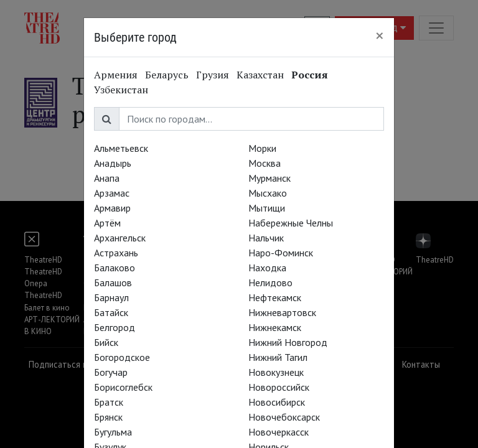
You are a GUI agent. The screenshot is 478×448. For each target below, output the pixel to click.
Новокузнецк (276, 372)
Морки (262, 148)
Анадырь (113, 163)
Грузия (213, 75)
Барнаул (111, 297)
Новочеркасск (279, 432)
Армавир (112, 208)
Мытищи (267, 208)
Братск (109, 402)
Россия (310, 75)
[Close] (380, 35)
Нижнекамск (275, 327)
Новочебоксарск (284, 417)
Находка (267, 268)
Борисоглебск (123, 387)
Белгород (115, 327)
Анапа (107, 178)
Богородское (122, 357)
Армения (116, 75)
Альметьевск (121, 148)
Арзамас (112, 193)
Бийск (106, 342)
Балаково (115, 268)
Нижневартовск (282, 312)
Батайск (111, 312)
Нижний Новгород (288, 342)
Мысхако (268, 193)
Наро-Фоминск (281, 253)
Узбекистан (121, 90)
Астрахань (116, 253)
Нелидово (270, 282)
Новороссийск (279, 387)
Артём (107, 223)
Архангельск (120, 238)
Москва (265, 163)
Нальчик (266, 238)
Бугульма (113, 432)
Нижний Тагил (278, 357)
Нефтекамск (275, 297)
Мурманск (269, 178)
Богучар (111, 372)
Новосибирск (277, 402)
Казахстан (260, 75)
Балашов (113, 282)
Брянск (108, 417)
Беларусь (167, 75)
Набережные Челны (291, 223)
